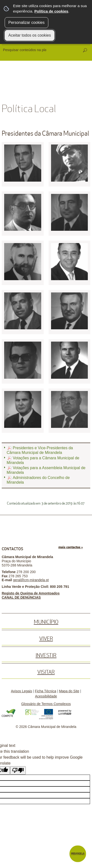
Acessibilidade (46, 696)
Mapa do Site (69, 691)
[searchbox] (25, 50)
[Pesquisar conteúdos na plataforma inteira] (85, 50)
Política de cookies (51, 11)
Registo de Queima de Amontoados (31, 593)
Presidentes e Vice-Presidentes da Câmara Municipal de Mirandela (40, 450)
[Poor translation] (18, 770)
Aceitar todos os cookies (30, 35)
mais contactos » (71, 547)
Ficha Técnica (46, 691)
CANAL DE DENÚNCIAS (21, 597)
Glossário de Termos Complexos (46, 704)
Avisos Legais (22, 691)
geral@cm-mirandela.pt (31, 580)
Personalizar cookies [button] (26, 22)
